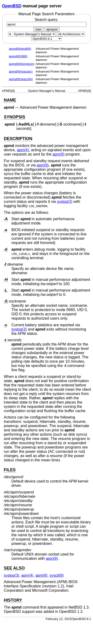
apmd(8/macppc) (21, 71)
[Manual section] (32, 34)
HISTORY (13, 600)
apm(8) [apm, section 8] (58, 154)
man (38, 29)
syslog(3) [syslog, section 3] (65, 202)
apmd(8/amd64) (20, 49)
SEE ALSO (14, 568)
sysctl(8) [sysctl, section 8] (57, 575)
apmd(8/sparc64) (21, 79)
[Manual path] (46, 39)
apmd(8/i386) (18, 56)
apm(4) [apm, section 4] (23, 150)
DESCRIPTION (18, 139)
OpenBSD (12, 6)
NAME (10, 100)
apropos (52, 29)
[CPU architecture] (71, 34)
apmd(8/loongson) (21, 64)
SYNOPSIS (14, 117)
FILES (10, 470)
